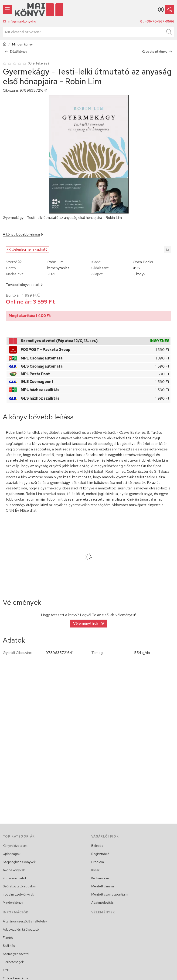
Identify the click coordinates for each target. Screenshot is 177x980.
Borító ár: (23, 295)
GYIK (6, 970)
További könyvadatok (24, 285)
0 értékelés (39, 63)
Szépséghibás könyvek (19, 862)
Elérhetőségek (13, 962)
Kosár (95, 870)
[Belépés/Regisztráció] (161, 10)
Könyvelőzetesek (15, 846)
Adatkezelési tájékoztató (21, 929)
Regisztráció (100, 854)
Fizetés (8, 938)
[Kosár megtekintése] (170, 10)
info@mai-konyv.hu (22, 21)
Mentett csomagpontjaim (110, 894)
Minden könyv (22, 44)
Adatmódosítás (102, 902)
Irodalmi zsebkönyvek (18, 894)
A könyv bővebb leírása (23, 234)
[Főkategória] (5, 45)
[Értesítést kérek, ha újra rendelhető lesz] (167, 249)
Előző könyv (16, 52)
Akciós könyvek (14, 870)
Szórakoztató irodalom (20, 886)
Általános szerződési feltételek (25, 921)
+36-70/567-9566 (160, 21)
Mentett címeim (103, 886)
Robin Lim (55, 262)
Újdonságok (12, 854)
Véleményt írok (88, 623)
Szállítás (9, 946)
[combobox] (88, 32)
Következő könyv (157, 52)
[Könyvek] (7, 10)
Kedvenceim (100, 878)
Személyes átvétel (16, 954)
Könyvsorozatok (15, 878)
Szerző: (14, 262)
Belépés (97, 846)
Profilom (98, 862)
